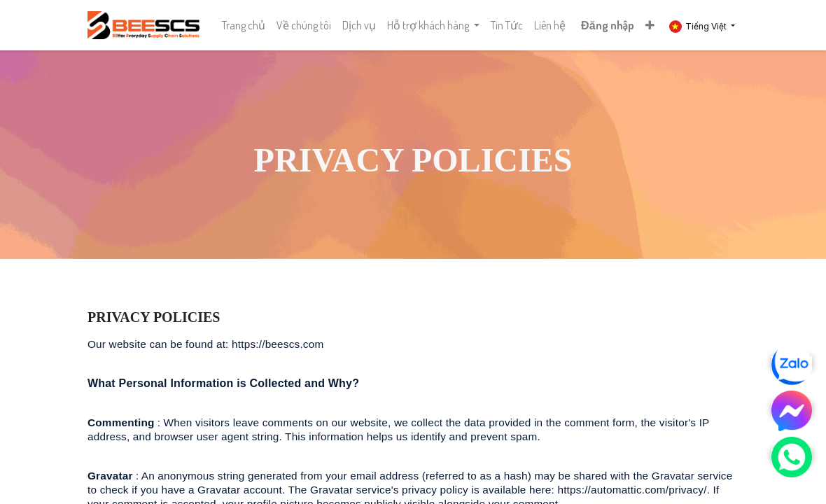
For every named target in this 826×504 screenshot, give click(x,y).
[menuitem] (244, 25)
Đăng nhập (607, 25)
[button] (650, 25)
